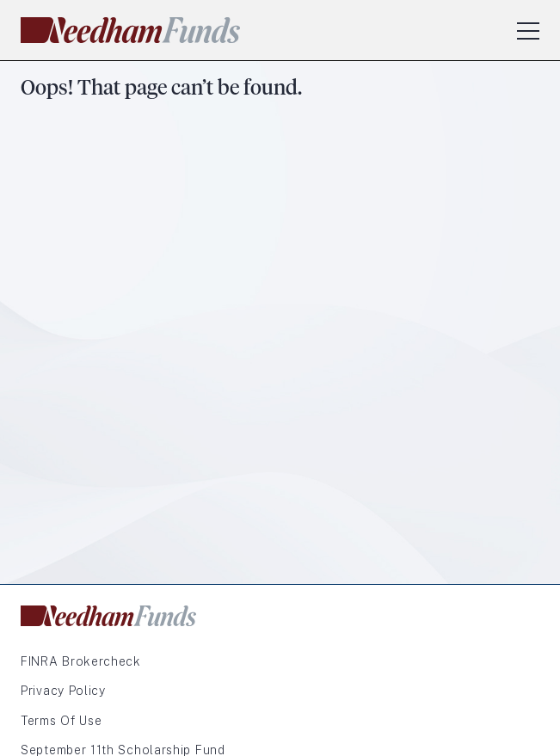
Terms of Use (61, 721)
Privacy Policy (63, 691)
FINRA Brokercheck (81, 661)
